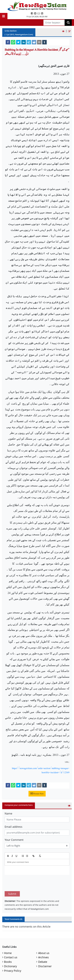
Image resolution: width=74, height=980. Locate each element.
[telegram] (29, 42)
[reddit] (34, 42)
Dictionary (10, 966)
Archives (43, 957)
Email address (14, 827)
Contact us (11, 957)
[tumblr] (44, 42)
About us (44, 953)
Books (8, 962)
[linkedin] (24, 42)
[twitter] (18, 42)
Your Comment (14, 840)
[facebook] (8, 42)
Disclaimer (45, 966)
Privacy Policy (13, 971)
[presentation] (27, 883)
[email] (39, 42)
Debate (43, 962)
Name (8, 813)
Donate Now (37, 794)
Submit (12, 894)
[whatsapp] (13, 42)
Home (8, 953)
